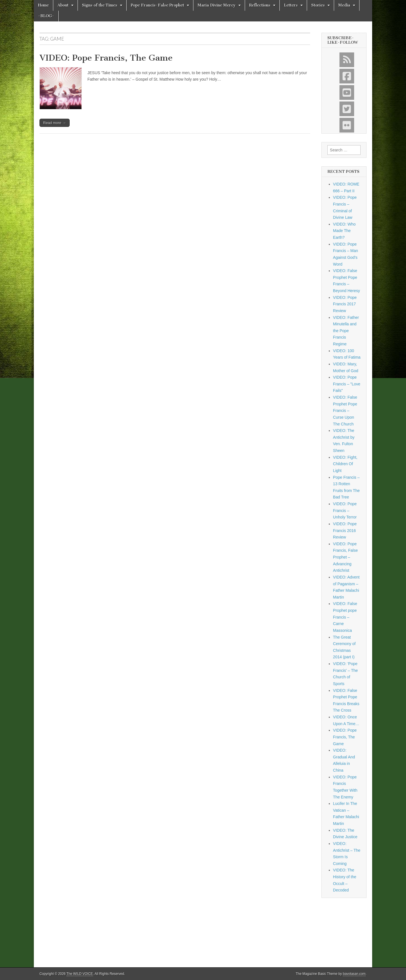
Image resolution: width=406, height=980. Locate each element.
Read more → (55, 123)
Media (344, 5)
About (63, 5)
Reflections (260, 5)
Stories (318, 5)
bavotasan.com (354, 974)
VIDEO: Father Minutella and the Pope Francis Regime (346, 331)
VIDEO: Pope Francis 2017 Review (345, 304)
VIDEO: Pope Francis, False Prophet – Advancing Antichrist (345, 557)
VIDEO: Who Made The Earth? (344, 231)
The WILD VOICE (80, 974)
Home (43, 5)
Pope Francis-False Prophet (157, 5)
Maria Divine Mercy (217, 5)
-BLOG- (46, 16)
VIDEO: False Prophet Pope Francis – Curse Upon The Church (345, 411)
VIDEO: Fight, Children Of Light (345, 464)
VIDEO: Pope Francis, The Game (106, 58)
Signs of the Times (100, 5)
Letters (291, 5)
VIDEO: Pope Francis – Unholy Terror (345, 510)
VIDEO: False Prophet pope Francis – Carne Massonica (345, 617)
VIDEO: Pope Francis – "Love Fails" (347, 384)
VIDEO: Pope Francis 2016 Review (345, 530)
